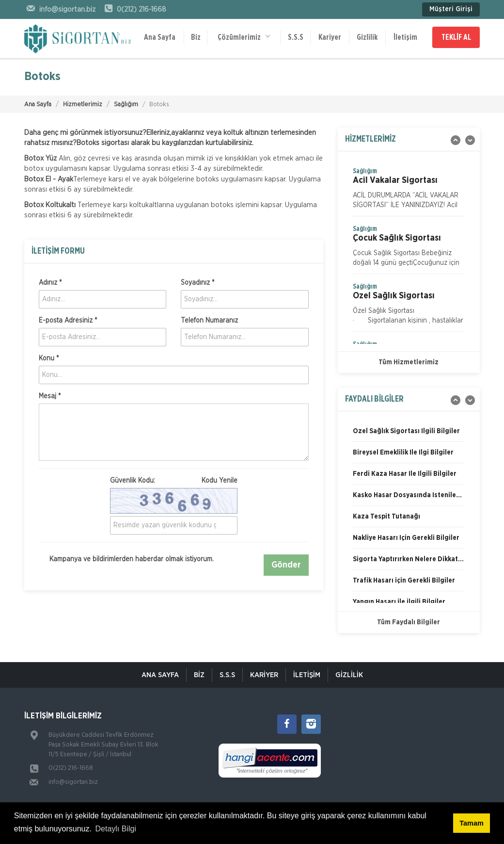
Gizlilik (367, 37)
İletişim (405, 37)
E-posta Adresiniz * (68, 321)
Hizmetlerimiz (83, 105)
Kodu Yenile (220, 481)
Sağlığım (126, 105)
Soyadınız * (197, 283)
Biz (196, 37)
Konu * (49, 358)
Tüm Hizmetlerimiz (409, 362)
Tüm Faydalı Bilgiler (409, 622)
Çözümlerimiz (244, 37)
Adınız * (50, 283)
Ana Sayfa (160, 37)
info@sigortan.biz (73, 782)
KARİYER (264, 675)
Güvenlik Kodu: (174, 481)
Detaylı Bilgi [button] (116, 829)
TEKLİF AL (456, 37)
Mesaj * (50, 396)
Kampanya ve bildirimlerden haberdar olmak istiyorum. (126, 559)
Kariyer (330, 37)
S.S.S (296, 37)
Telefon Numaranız (209, 321)
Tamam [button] (471, 823)
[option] (409, 191)
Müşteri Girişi (451, 9)
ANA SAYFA (160, 675)
